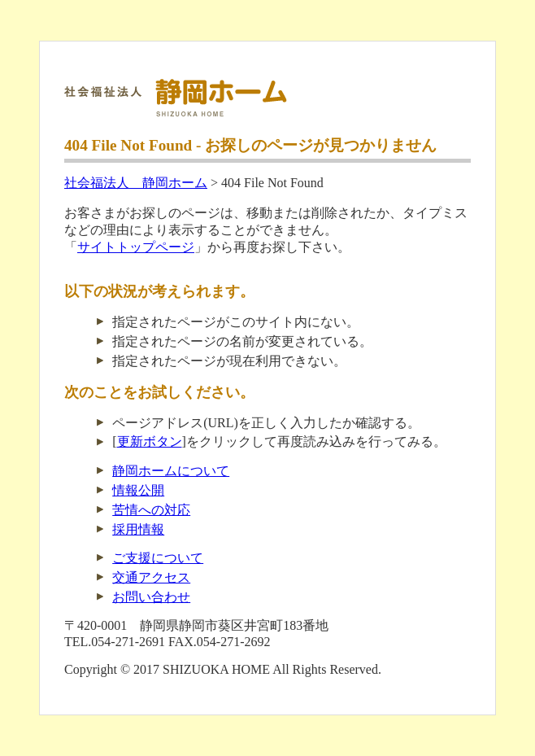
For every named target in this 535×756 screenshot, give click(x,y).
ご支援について (158, 558)
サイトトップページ (136, 247)
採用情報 (138, 529)
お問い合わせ (151, 597)
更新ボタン (150, 441)
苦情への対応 (151, 510)
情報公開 (138, 490)
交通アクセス (151, 577)
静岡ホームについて (171, 471)
